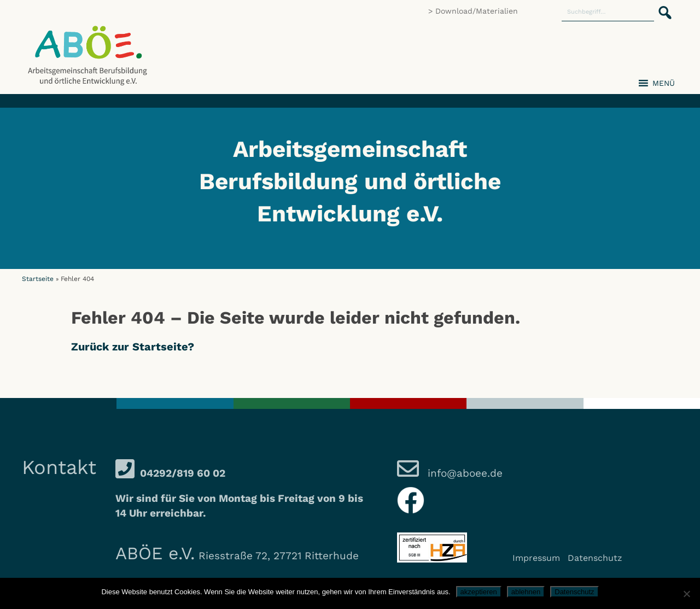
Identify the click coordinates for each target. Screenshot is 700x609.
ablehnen (526, 592)
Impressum (536, 558)
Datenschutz (595, 558)
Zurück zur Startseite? (133, 347)
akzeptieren (479, 592)
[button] (662, 7)
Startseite (38, 279)
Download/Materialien (477, 11)
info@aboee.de (463, 473)
